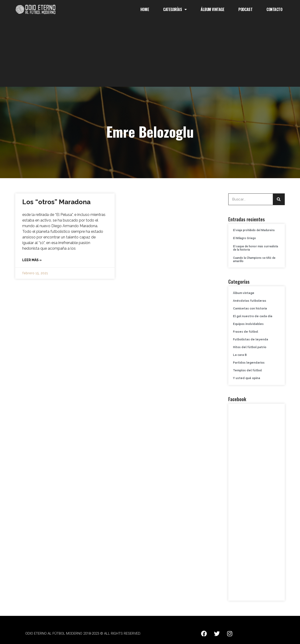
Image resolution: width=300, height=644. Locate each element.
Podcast (245, 9)
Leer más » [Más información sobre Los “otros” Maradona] (32, 260)
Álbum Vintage (212, 9)
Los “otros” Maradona (56, 202)
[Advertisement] (150, 54)
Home (145, 9)
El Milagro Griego (244, 238)
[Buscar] (279, 199)
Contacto (274, 9)
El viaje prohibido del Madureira (254, 230)
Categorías (175, 9)
